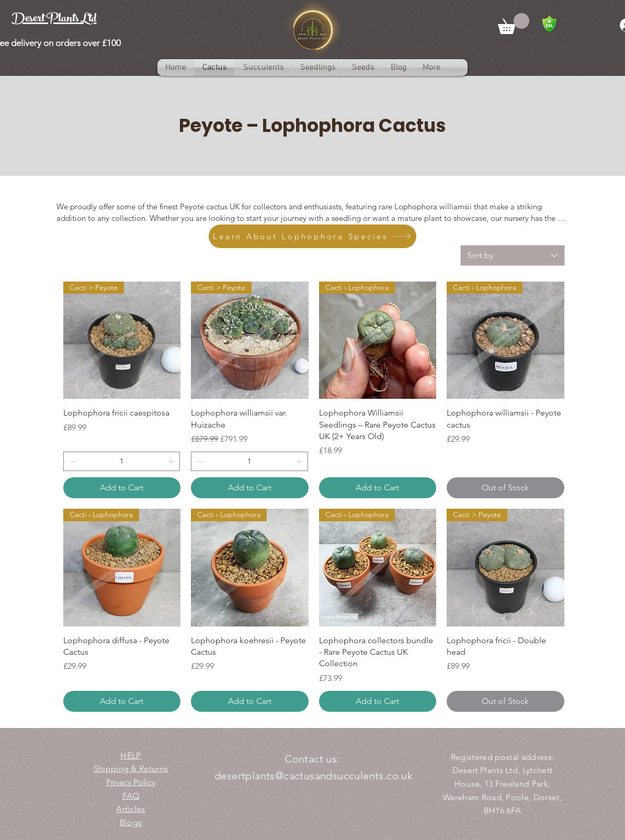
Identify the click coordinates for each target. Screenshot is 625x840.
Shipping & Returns (131, 769)
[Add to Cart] (122, 488)
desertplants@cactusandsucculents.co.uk (314, 776)
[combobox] (513, 255)
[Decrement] (71, 461)
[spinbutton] (122, 461)
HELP (130, 755)
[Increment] (172, 461)
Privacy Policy (131, 782)
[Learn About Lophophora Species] (312, 236)
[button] (514, 24)
